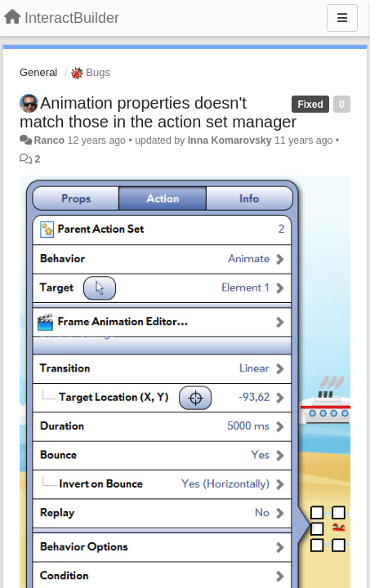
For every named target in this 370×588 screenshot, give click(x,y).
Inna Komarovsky (230, 140)
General (38, 72)
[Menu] (342, 18)
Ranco (49, 140)
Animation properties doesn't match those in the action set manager (158, 112)
